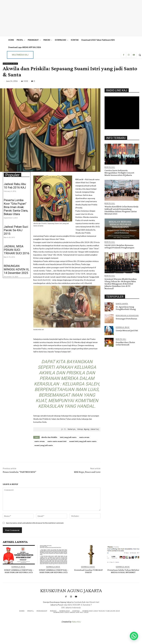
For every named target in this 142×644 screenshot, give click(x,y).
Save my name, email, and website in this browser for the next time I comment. (35, 523)
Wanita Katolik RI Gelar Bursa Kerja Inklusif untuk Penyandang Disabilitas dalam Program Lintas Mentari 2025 (121, 210)
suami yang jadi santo (44, 445)
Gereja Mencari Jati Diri (127, 330)
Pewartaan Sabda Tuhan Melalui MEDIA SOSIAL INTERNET (123, 571)
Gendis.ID (110, 348)
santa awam (84, 437)
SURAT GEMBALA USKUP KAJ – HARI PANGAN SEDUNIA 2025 (19, 571)
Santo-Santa (122, 303)
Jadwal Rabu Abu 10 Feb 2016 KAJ (15, 186)
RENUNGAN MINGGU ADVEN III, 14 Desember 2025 (16, 269)
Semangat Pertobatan (126, 318)
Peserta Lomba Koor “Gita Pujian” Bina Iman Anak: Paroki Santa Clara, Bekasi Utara (16, 207)
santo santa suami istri (57, 441)
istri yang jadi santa (68, 437)
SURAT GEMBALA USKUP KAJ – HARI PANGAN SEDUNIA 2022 (54, 571)
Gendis (79, 629)
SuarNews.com (67, 629)
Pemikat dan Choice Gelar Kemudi (125, 343)
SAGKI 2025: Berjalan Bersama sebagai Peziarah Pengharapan (119, 246)
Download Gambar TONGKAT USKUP (88, 571)
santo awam (40, 441)
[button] (134, 636)
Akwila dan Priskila (49, 437)
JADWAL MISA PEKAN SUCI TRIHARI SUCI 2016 (17, 250)
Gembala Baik (10, 64)
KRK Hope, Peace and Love (87, 472)
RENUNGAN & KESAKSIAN (127, 315)
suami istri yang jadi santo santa (83, 441)
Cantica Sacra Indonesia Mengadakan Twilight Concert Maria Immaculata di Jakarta (119, 173)
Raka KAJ (76, 622)
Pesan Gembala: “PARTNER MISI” (19, 472)
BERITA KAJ (110, 167)
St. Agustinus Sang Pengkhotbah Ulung (126, 308)
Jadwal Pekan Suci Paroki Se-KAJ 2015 (16, 230)
